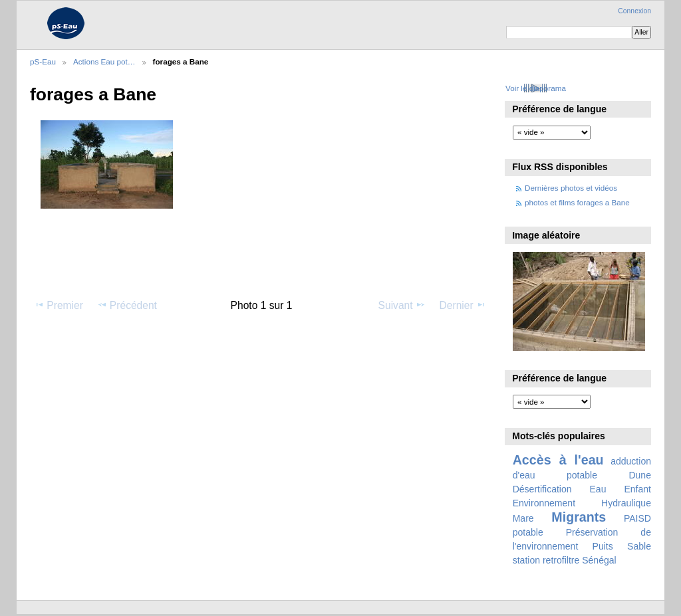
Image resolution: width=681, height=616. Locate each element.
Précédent (127, 305)
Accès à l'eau (558, 460)
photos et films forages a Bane (577, 202)
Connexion (634, 11)
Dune (640, 475)
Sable (639, 546)
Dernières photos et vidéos (571, 188)
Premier (59, 305)
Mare (523, 518)
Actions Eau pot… (104, 61)
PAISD (637, 518)
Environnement (544, 503)
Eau (598, 489)
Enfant (637, 489)
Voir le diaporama (536, 88)
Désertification (542, 489)
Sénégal (599, 560)
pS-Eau (43, 61)
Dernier (463, 305)
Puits (603, 546)
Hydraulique (626, 503)
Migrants (579, 517)
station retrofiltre (546, 560)
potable (528, 532)
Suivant (402, 305)
